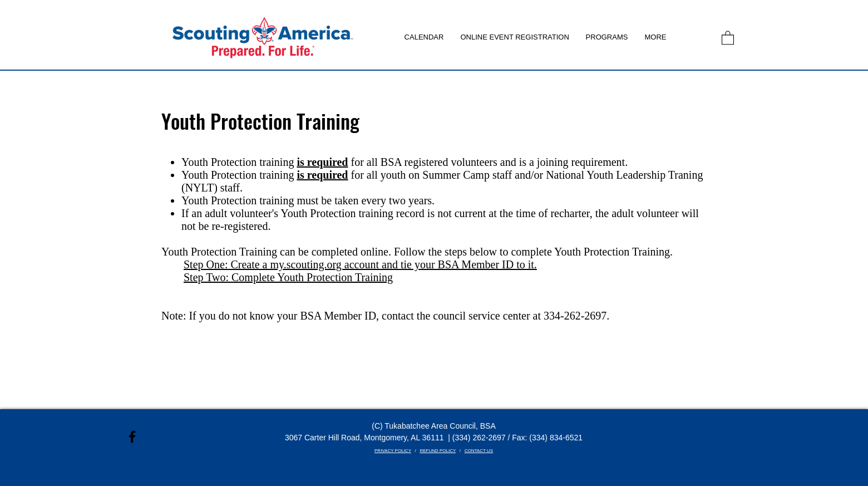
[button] (607, 37)
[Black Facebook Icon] (132, 437)
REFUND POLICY (438, 451)
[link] (728, 37)
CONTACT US (479, 451)
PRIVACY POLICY (393, 451)
